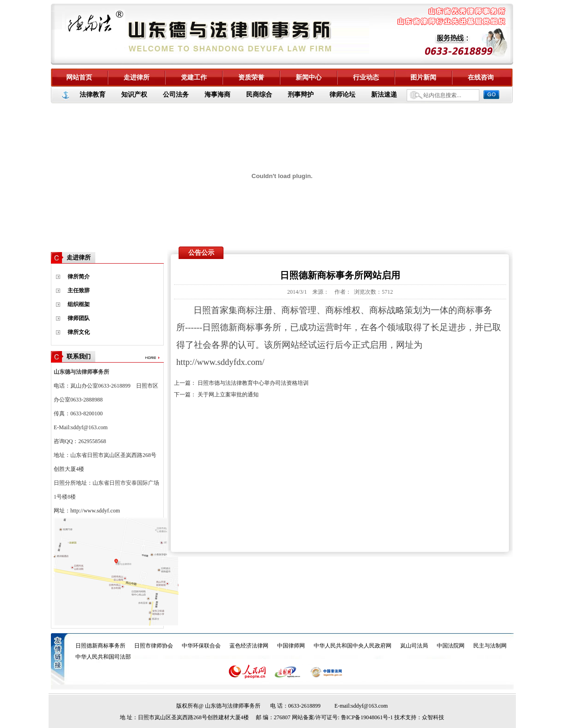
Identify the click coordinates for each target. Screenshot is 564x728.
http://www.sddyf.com (95, 511)
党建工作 (194, 77)
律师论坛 (342, 95)
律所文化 (79, 332)
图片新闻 (423, 77)
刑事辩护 (301, 95)
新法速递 (384, 95)
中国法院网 (451, 646)
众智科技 (433, 717)
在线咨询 (481, 77)
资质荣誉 (251, 77)
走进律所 (136, 77)
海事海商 (217, 95)
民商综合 (259, 95)
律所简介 (79, 277)
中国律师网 (291, 646)
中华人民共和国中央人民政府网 (353, 646)
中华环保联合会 (201, 646)
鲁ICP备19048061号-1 (367, 717)
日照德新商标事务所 (100, 646)
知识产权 (134, 95)
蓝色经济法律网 (249, 646)
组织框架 (79, 304)
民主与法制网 (490, 646)
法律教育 (93, 95)
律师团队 (79, 318)
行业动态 (366, 77)
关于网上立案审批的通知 (228, 395)
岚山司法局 (414, 646)
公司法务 (176, 95)
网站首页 (79, 77)
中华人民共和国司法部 (103, 657)
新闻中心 (309, 77)
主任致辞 (79, 290)
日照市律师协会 (154, 646)
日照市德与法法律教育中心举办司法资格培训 (253, 383)
